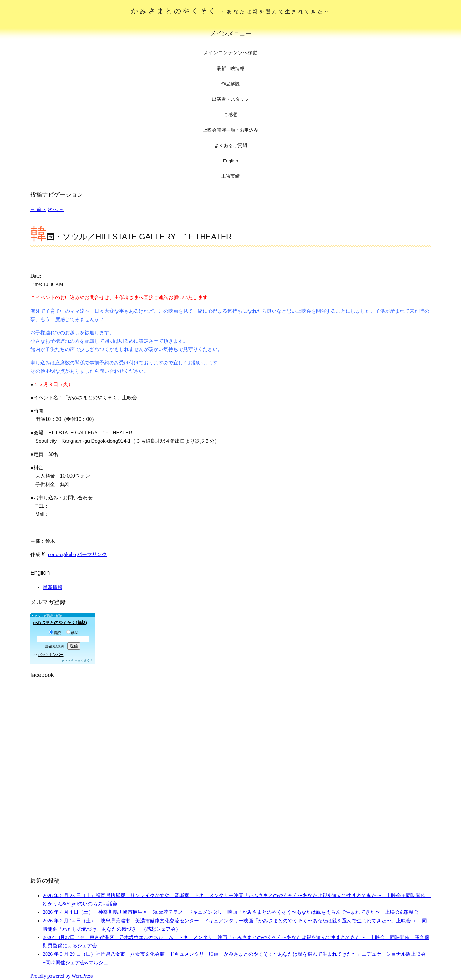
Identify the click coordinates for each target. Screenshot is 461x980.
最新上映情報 (231, 68)
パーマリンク (92, 554)
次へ (56, 209)
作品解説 (231, 84)
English (230, 161)
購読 (55, 633)
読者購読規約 (54, 646)
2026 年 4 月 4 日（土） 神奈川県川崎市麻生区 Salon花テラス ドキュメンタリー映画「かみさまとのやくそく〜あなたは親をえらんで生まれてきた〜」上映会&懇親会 (231, 912)
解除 (72, 633)
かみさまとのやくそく (231, 11)
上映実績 (231, 176)
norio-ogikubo (62, 554)
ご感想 (231, 114)
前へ (38, 209)
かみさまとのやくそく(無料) (60, 623)
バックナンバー (51, 655)
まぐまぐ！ (85, 660)
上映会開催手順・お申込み (231, 130)
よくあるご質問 (231, 145)
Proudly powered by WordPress (62, 976)
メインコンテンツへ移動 (231, 53)
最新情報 (53, 587)
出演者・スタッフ (231, 99)
